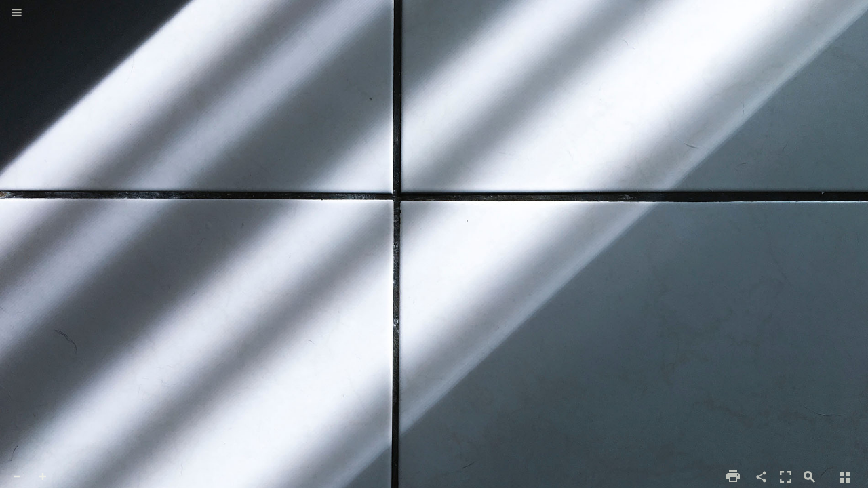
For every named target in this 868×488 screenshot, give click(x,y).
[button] (17, 14)
